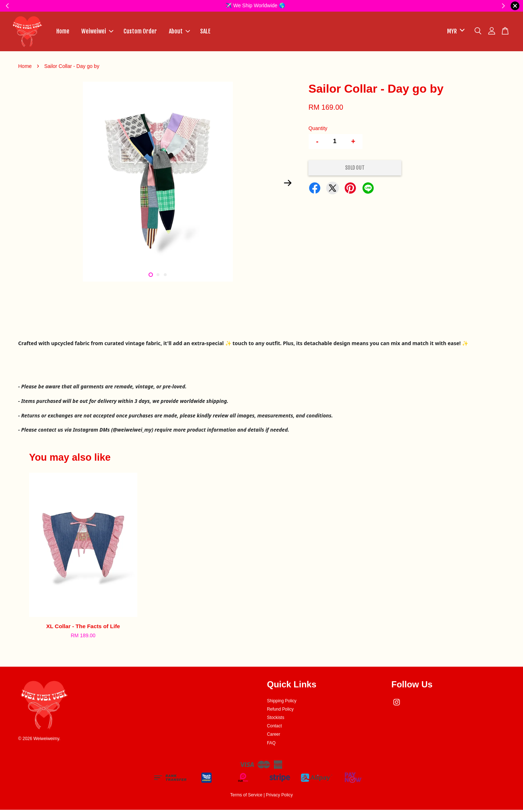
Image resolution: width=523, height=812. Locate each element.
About (179, 32)
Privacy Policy (279, 797)
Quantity (318, 130)
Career (273, 736)
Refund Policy (280, 711)
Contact (274, 728)
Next (288, 185)
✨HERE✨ (309, 5)
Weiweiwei (97, 32)
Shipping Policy (282, 703)
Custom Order (140, 32)
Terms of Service (246, 797)
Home (63, 32)
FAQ (271, 745)
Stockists (276, 720)
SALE (205, 32)
